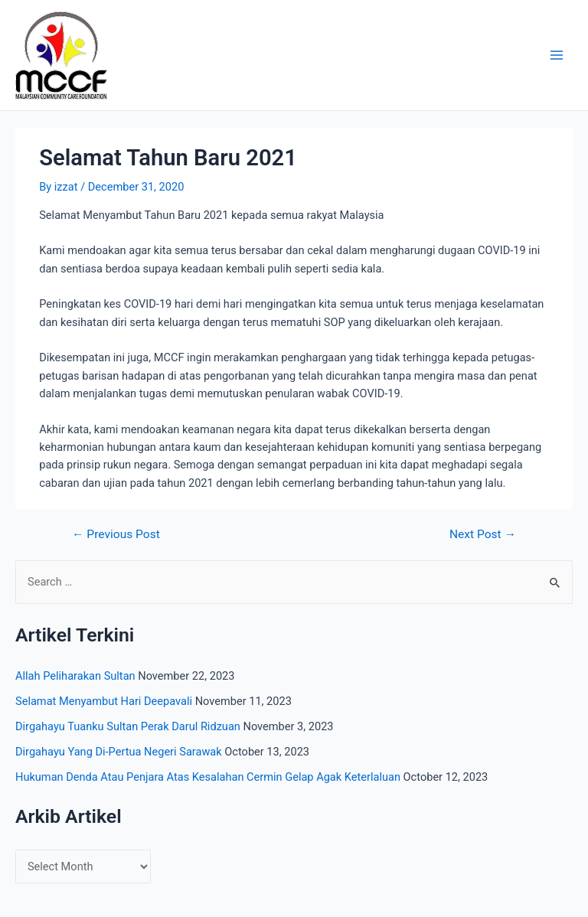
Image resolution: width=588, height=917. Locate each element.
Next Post (483, 535)
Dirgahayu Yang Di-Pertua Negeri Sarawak (119, 752)
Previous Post (116, 535)
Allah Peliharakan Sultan (75, 676)
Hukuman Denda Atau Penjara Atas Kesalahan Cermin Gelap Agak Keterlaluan (208, 777)
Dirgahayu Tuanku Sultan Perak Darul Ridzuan (128, 726)
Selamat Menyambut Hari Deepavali (104, 701)
